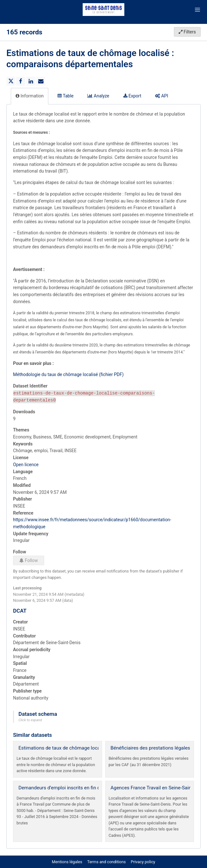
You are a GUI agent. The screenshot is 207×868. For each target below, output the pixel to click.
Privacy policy (143, 862)
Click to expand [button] (30, 720)
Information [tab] (30, 96)
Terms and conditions (107, 862)
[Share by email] (41, 81)
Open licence (26, 465)
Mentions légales (67, 862)
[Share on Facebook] (21, 81)
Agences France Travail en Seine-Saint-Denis (159, 788)
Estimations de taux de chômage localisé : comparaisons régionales (92, 748)
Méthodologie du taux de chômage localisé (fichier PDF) (68, 374)
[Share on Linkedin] (31, 81)
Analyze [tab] (98, 96)
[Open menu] (197, 10)
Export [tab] (132, 96)
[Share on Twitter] (11, 81)
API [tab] (162, 96)
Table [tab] (66, 96)
